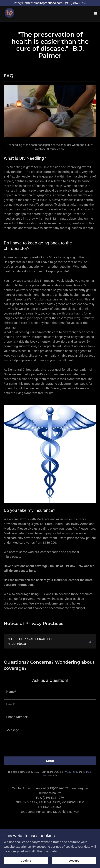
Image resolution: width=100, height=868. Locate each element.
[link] (9, 13)
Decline (26, 861)
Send (50, 761)
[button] (96, 13)
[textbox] (50, 691)
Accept (74, 861)
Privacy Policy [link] (71, 772)
